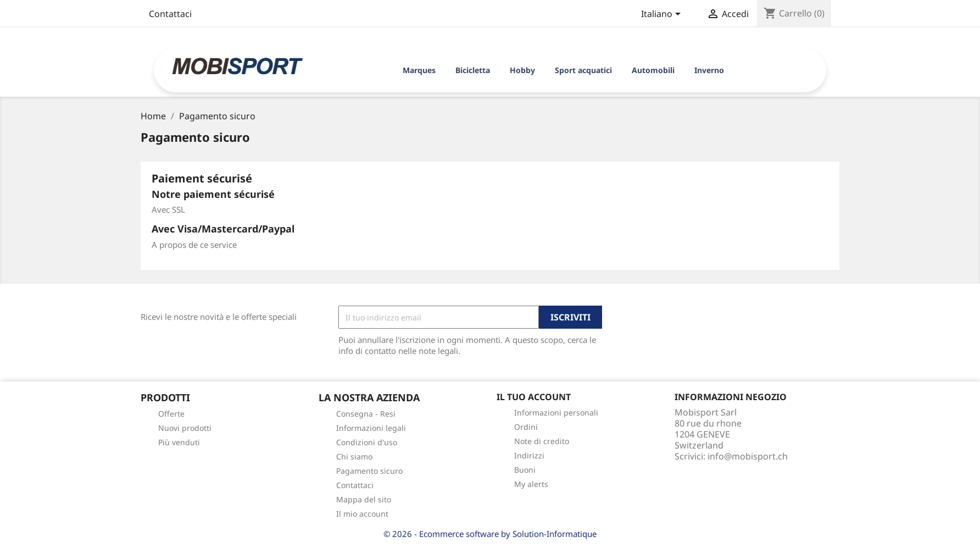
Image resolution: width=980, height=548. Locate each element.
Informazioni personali (556, 413)
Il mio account (362, 514)
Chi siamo (354, 456)
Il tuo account (534, 397)
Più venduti (179, 442)
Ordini (526, 427)
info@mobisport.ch (748, 456)
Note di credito (542, 441)
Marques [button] (419, 70)
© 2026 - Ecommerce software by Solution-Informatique (490, 534)
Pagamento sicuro (369, 471)
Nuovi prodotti (185, 428)
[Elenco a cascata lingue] (663, 15)
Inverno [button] (709, 70)
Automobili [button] (653, 70)
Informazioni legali (371, 428)
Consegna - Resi (366, 414)
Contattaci (170, 14)
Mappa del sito (364, 499)
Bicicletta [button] (473, 70)
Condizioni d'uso (367, 442)
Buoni (525, 470)
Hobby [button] (522, 70)
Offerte (171, 414)
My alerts (531, 484)
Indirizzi (529, 455)
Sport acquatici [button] (583, 70)
